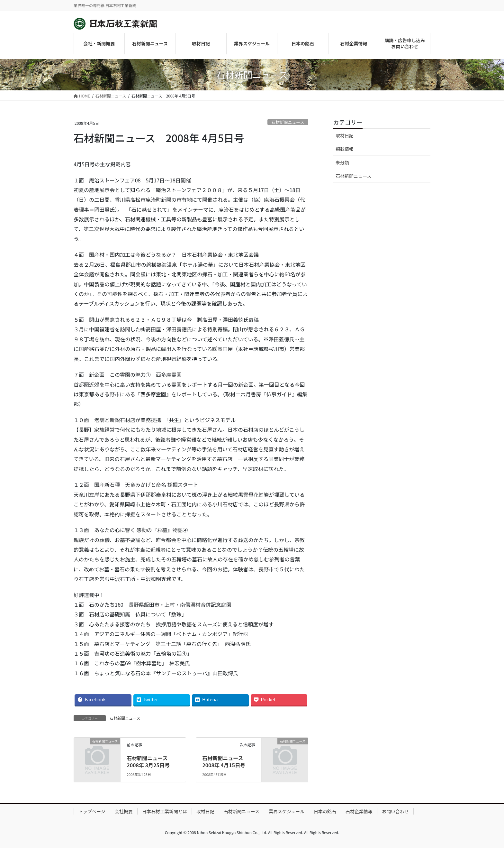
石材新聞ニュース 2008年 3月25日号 (150, 761)
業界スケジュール (287, 811)
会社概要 (124, 811)
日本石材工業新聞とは (165, 811)
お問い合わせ (395, 811)
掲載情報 (345, 149)
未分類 (342, 162)
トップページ (92, 811)
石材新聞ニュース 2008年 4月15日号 (225, 761)
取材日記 (345, 135)
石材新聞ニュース (288, 122)
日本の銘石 (325, 811)
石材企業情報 (359, 811)
